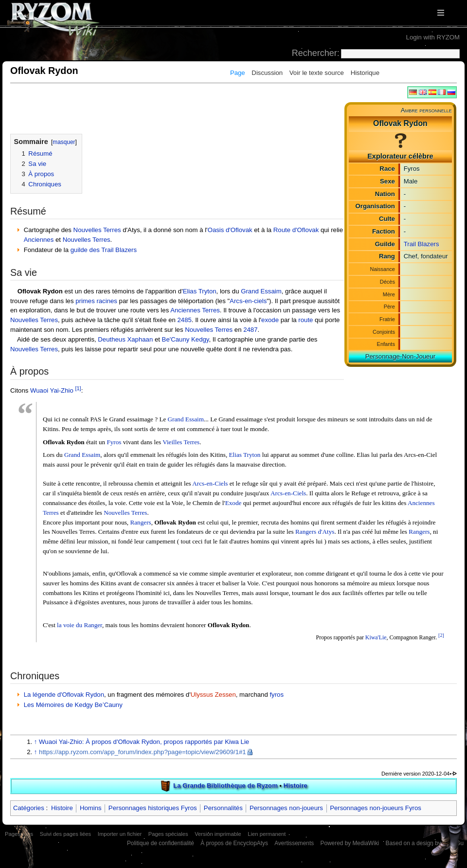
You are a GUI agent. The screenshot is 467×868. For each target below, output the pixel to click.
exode (270, 320)
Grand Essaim (261, 291)
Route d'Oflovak (296, 230)
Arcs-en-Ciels (210, 483)
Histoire (296, 786)
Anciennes (39, 240)
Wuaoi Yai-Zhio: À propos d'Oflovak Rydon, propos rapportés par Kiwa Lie (144, 742)
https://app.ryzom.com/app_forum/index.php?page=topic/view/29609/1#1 (143, 752)
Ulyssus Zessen (213, 695)
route (305, 320)
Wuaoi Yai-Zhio (52, 390)
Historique (365, 73)
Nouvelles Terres (97, 230)
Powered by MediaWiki (350, 843)
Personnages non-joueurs (286, 808)
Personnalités (223, 808)
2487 (250, 330)
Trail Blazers (422, 244)
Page (238, 73)
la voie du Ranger (80, 625)
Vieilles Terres (181, 442)
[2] (441, 635)
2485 (184, 320)
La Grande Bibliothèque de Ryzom (225, 786)
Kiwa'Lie (376, 637)
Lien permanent (267, 834)
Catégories (29, 808)
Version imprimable (218, 834)
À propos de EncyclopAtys (234, 843)
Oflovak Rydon (40, 291)
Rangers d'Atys (315, 532)
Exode (233, 503)
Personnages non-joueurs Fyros (376, 808)
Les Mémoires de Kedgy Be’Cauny (73, 705)
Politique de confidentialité (161, 843)
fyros (277, 695)
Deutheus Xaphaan (125, 339)
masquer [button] (64, 142)
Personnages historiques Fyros (153, 808)
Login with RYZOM (433, 37)
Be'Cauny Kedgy (186, 339)
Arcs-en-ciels (248, 301)
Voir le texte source (317, 73)
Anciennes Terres (195, 310)
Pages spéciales (168, 834)
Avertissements (294, 843)
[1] (78, 388)
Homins (91, 808)
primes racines (96, 301)
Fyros (114, 442)
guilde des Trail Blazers (104, 250)
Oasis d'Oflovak (230, 230)
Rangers (140, 522)
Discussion (267, 73)
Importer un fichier (120, 834)
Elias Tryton (200, 291)
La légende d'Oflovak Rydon (64, 695)
